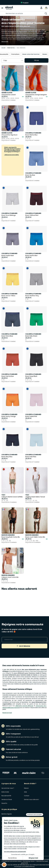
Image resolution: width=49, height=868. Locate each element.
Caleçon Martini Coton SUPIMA (12, 497)
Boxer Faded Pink (31, 416)
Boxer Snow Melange (9, 215)
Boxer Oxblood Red (32, 215)
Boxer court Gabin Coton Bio (35, 537)
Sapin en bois (45, 859)
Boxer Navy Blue (7, 457)
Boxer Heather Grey (32, 296)
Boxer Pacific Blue (31, 255)
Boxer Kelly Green (31, 336)
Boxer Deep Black (31, 376)
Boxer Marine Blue (31, 135)
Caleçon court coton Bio (10, 577)
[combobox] (13, 60)
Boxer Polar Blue (31, 457)
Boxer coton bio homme (34, 54)
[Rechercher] (20, 14)
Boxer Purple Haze (8, 255)
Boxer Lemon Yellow (8, 296)
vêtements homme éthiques (24, 706)
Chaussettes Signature (9, 135)
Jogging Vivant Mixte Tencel (35, 497)
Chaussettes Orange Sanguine (36, 95)
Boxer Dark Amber (8, 376)
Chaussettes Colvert (9, 95)
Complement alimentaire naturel (12, 861)
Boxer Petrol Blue (7, 336)
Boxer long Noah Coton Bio (11, 537)
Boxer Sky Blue (30, 175)
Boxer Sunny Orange (9, 416)
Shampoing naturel (29, 861)
